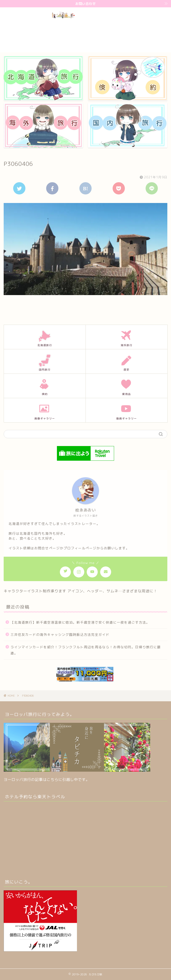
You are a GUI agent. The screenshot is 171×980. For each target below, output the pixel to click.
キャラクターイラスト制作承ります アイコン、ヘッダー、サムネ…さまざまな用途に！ (80, 591)
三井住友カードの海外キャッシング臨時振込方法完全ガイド (60, 634)
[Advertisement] (149, 29)
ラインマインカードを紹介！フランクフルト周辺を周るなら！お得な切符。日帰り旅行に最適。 (86, 650)
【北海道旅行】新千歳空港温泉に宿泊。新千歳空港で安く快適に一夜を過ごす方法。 (80, 622)
